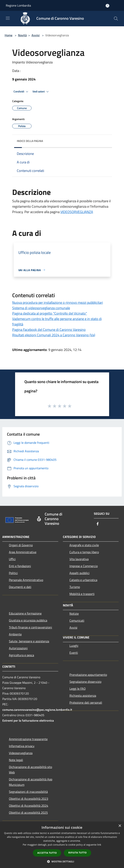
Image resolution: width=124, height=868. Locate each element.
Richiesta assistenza (83, 696)
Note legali (16, 760)
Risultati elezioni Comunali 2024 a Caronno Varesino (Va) (54, 335)
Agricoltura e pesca (21, 655)
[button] (62, 861)
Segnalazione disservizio (85, 682)
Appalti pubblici (80, 573)
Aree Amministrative (23, 552)
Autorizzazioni (18, 648)
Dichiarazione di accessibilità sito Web (30, 770)
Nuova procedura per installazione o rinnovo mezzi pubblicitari (58, 303)
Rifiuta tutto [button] (77, 853)
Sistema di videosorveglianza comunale (41, 308)
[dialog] (62, 845)
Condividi (21, 92)
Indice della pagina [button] (30, 141)
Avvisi (36, 35)
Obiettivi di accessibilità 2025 (28, 813)
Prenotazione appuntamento (88, 675)
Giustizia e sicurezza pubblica (28, 620)
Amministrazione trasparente (28, 739)
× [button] (120, 826)
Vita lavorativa (79, 559)
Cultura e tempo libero (84, 552)
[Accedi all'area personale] (107, 6)
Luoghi (74, 646)
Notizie (74, 614)
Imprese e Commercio (84, 566)
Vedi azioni (41, 92)
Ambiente (15, 634)
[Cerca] (116, 19)
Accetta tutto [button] (47, 853)
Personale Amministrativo (26, 580)
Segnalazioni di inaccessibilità (28, 792)
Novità (22, 35)
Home (9, 35)
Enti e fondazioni (20, 566)
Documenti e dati (20, 587)
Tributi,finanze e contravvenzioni (30, 627)
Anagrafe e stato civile (84, 545)
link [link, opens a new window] (99, 845)
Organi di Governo (21, 545)
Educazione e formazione (25, 613)
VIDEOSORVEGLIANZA (77, 212)
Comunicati (77, 620)
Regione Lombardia (18, 5)
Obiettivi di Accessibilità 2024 (29, 806)
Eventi (74, 653)
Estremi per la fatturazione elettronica (28, 720)
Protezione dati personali (86, 702)
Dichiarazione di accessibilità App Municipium (31, 782)
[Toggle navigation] (8, 18)
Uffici (12, 559)
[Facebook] (98, 524)
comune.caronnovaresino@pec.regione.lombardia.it (37, 710)
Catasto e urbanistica (83, 580)
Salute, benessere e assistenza (29, 641)
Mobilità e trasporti (82, 594)
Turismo (75, 587)
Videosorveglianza (21, 753)
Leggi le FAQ (78, 689)
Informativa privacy (22, 746)
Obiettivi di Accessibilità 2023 (29, 799)
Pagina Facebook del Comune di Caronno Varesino (49, 330)
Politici (13, 573)
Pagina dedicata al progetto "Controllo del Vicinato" (50, 313)
